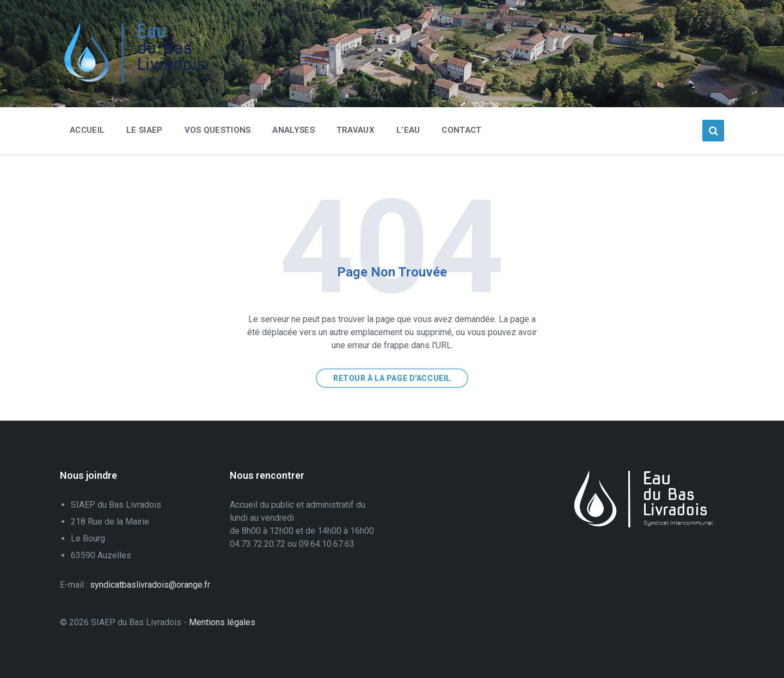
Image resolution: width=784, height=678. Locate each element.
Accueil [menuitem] (87, 130)
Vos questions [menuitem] (218, 130)
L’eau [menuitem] (408, 130)
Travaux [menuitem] (356, 130)
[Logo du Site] (142, 80)
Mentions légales (222, 622)
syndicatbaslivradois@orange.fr (150, 585)
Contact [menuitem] (461, 130)
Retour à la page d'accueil (392, 378)
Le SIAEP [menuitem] (144, 130)
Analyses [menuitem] (293, 130)
